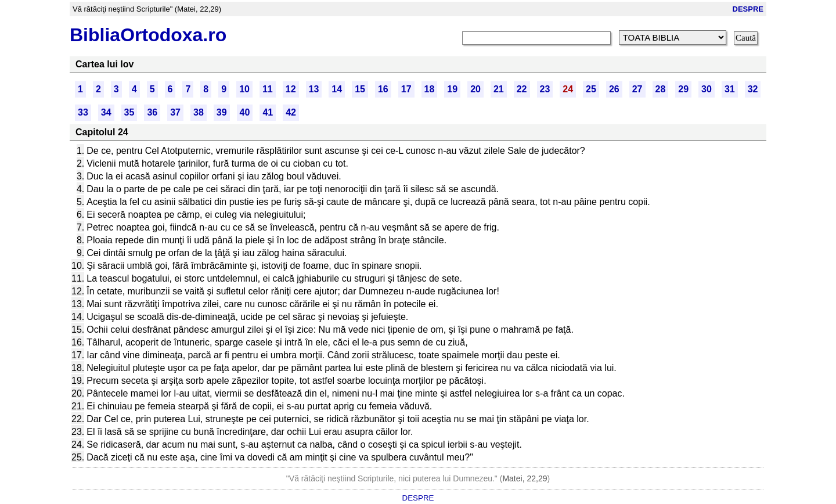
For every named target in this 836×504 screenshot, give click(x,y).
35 (129, 112)
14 (337, 89)
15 (360, 89)
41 (268, 112)
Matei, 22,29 (525, 478)
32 (753, 89)
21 (499, 89)
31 (730, 89)
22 (522, 89)
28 (661, 89)
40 (245, 112)
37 (175, 112)
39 (222, 112)
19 (452, 89)
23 (545, 89)
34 (106, 112)
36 (152, 112)
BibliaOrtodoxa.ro (148, 35)
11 (268, 89)
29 (683, 89)
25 (591, 89)
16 (383, 89)
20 (475, 89)
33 (83, 112)
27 (637, 89)
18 (430, 89)
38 (199, 112)
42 (291, 112)
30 (707, 89)
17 (406, 89)
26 (614, 89)
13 (314, 89)
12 (291, 89)
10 (244, 89)
